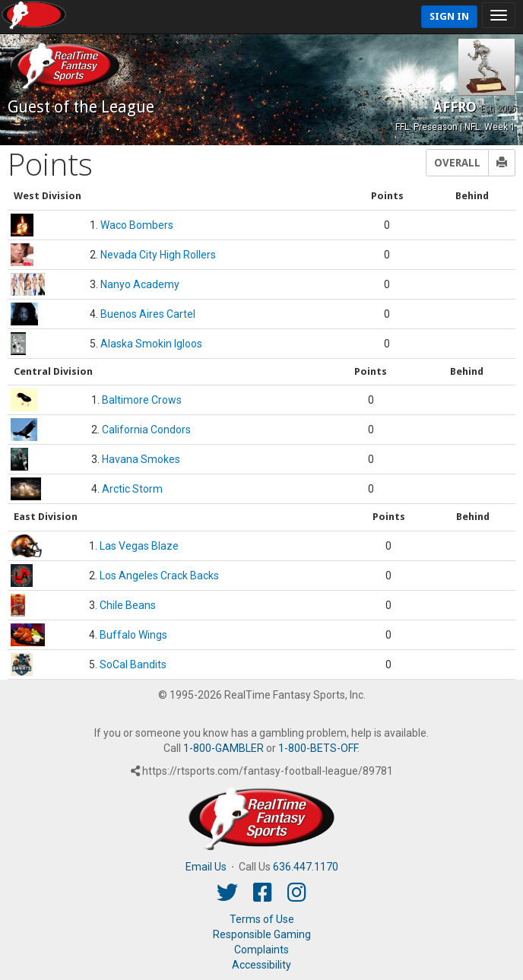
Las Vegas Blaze (139, 546)
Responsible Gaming (262, 934)
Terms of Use (262, 919)
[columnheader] (176, 197)
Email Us (206, 867)
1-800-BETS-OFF (318, 748)
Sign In (449, 16)
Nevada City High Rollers (158, 255)
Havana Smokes (141, 459)
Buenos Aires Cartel (148, 314)
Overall (457, 163)
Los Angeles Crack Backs (159, 576)
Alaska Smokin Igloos (151, 344)
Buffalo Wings (133, 635)
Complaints (261, 950)
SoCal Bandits (133, 664)
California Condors (146, 430)
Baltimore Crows (142, 400)
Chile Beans (128, 605)
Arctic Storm (132, 489)
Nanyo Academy (140, 284)
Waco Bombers (137, 225)
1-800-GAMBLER (223, 748)
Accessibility (261, 965)
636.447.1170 (306, 867)
